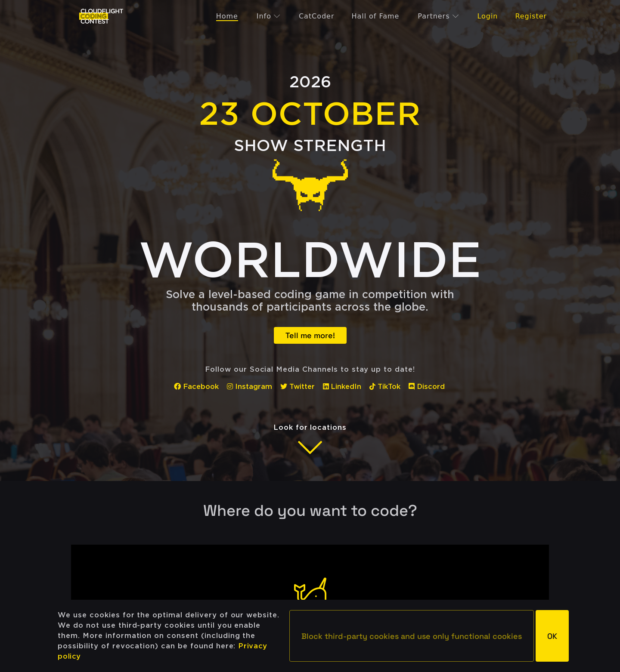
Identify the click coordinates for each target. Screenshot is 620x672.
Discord (427, 387)
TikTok (385, 387)
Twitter (298, 387)
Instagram (250, 387)
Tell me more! (310, 335)
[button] (412, 636)
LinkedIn (342, 387)
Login (487, 16)
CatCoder (316, 16)
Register (531, 16)
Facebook (196, 387)
